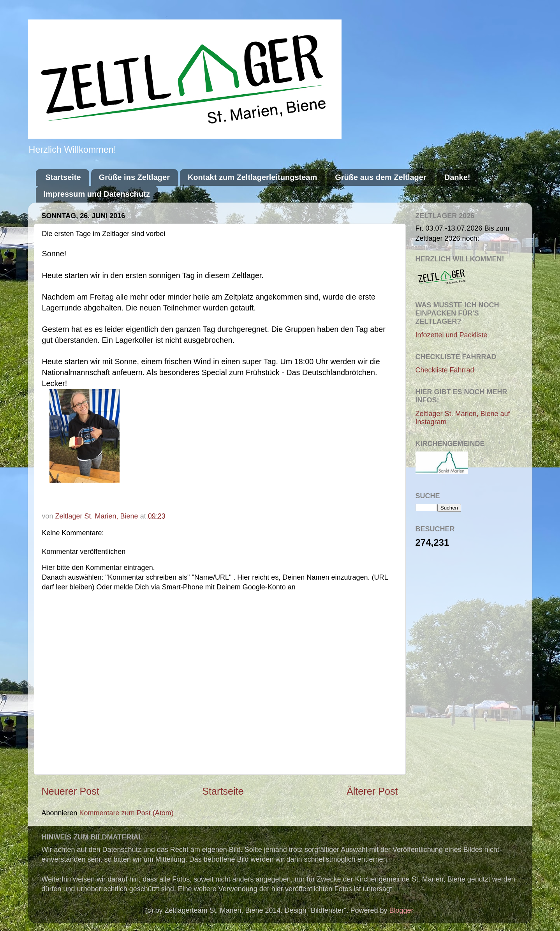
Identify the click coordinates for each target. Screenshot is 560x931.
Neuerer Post (70, 791)
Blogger (401, 910)
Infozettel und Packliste (452, 335)
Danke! (457, 177)
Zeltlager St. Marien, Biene (98, 516)
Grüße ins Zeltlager (134, 177)
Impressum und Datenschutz (97, 194)
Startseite (63, 177)
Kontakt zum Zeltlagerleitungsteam (252, 177)
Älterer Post (372, 791)
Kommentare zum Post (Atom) (127, 813)
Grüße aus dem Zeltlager (381, 177)
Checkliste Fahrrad (445, 370)
